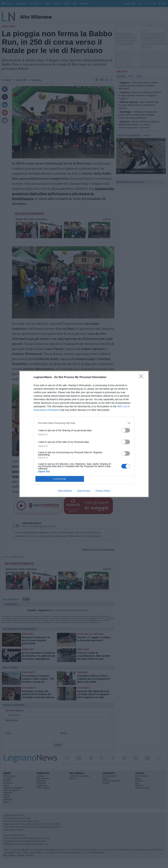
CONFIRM (60, 479)
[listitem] (84, 423)
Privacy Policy (103, 491)
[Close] (142, 377)
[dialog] (84, 434)
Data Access (84, 491)
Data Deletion (65, 491)
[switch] (126, 430)
